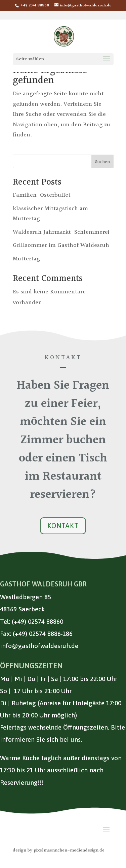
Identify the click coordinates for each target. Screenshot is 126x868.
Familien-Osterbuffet (42, 195)
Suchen (102, 162)
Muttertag (26, 259)
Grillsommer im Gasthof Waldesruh (61, 245)
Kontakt (63, 526)
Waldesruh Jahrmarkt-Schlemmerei (61, 232)
